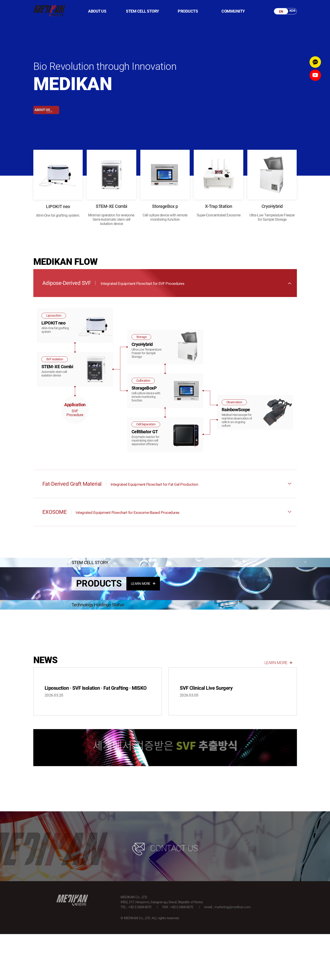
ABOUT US (97, 11)
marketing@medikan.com (233, 953)
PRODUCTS (188, 11)
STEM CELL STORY (142, 11)
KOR (290, 11)
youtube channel (314, 78)
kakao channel (314, 63)
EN (279, 11)
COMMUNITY (233, 11)
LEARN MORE (143, 618)
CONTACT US (165, 894)
